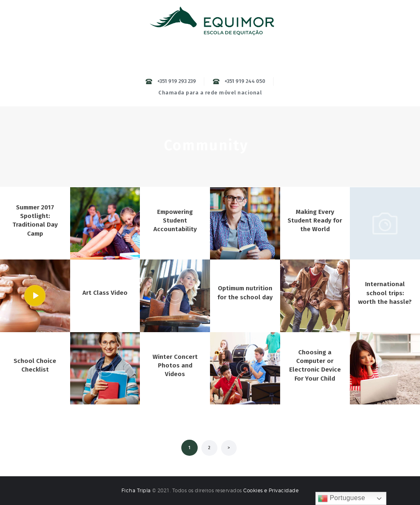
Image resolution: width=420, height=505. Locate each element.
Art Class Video (105, 293)
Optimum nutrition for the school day (245, 293)
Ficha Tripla (137, 490)
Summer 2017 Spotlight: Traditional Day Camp (35, 220)
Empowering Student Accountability (175, 220)
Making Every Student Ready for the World (315, 220)
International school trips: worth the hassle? (385, 293)
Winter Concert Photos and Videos (175, 365)
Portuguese (342, 498)
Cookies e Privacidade (271, 490)
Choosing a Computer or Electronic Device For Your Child (315, 366)
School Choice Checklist (35, 366)
